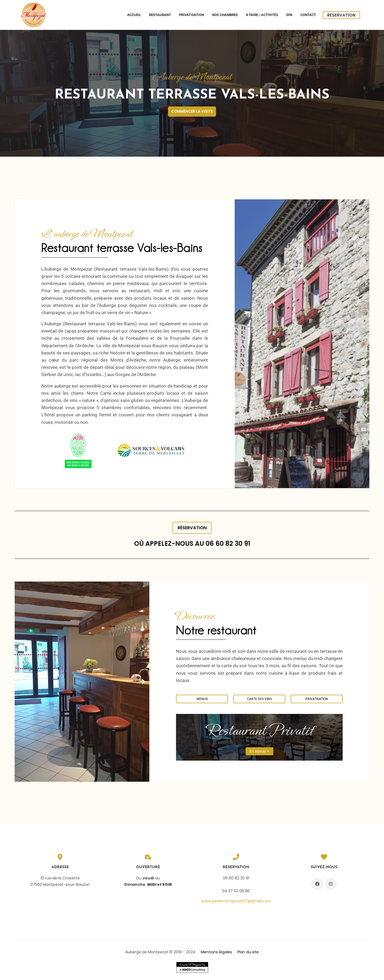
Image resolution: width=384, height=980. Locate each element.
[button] (21, 683)
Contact (308, 15)
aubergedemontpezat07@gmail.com (236, 903)
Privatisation (191, 15)
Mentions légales (216, 954)
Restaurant (160, 15)
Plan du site (248, 954)
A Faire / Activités (262, 15)
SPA (289, 15)
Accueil (134, 15)
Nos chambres (225, 15)
